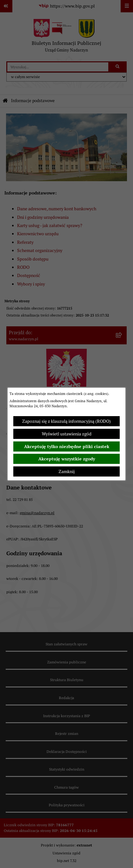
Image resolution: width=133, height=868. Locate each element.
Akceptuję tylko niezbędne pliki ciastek (67, 446)
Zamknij (67, 471)
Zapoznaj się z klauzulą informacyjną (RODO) (66, 421)
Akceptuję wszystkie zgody (67, 459)
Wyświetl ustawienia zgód (67, 434)
